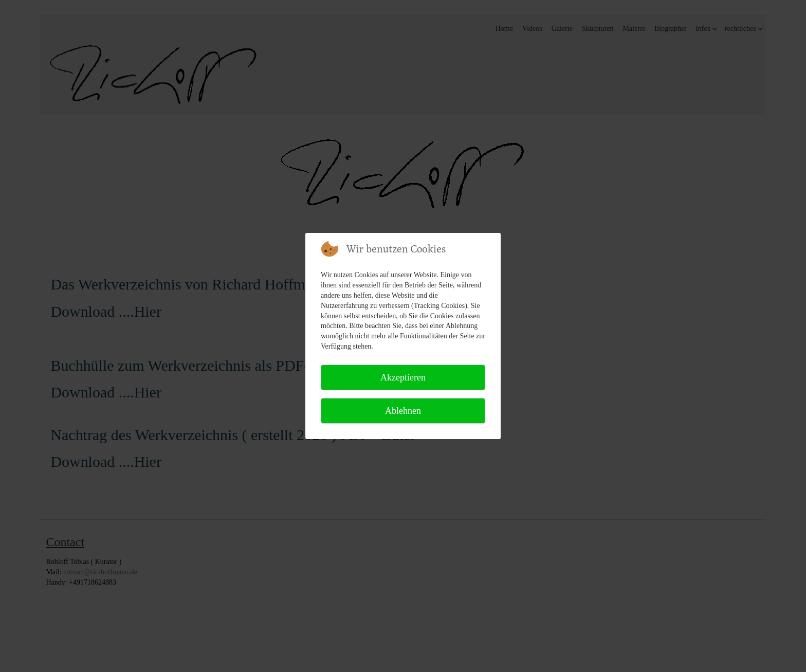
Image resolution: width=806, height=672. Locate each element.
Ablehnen (403, 411)
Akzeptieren (403, 377)
